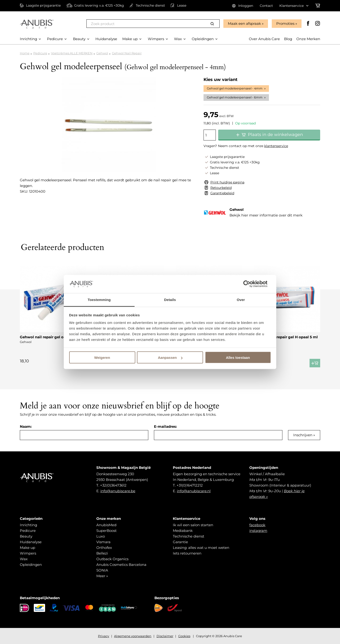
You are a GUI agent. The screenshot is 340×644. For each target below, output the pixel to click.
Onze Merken (308, 39)
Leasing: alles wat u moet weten (201, 548)
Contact (266, 6)
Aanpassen (170, 358)
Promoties (285, 23)
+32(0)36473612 (113, 485)
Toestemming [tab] (99, 299)
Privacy (104, 636)
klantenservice (276, 146)
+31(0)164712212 (190, 485)
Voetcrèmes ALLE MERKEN (72, 53)
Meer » (102, 576)
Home (25, 53)
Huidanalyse (31, 542)
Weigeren (102, 358)
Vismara (103, 542)
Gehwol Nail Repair (127, 53)
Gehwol (102, 53)
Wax (24, 559)
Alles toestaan (238, 358)
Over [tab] (241, 299)
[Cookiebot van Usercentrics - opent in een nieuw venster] (250, 284)
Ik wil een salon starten (193, 525)
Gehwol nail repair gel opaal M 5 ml (52, 337)
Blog (288, 39)
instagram (258, 531)
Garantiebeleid (222, 193)
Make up (28, 548)
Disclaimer (165, 636)
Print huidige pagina (227, 182)
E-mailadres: (165, 426)
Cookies (184, 636)
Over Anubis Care (264, 39)
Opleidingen (31, 565)
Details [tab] (170, 299)
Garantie (180, 542)
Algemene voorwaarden (133, 636)
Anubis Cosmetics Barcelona (121, 565)
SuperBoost (106, 531)
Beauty (26, 536)
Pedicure (40, 53)
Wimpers (28, 553)
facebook (257, 525)
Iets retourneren (187, 553)
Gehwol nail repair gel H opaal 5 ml (286, 337)
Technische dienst (189, 536)
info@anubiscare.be (118, 491)
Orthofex (104, 548)
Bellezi (102, 553)
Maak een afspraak (244, 23)
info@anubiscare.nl (194, 491)
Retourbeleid (221, 188)
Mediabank (183, 531)
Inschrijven (303, 435)
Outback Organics (112, 559)
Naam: (26, 426)
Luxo (101, 536)
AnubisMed (106, 525)
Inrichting (28, 525)
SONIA (102, 570)
